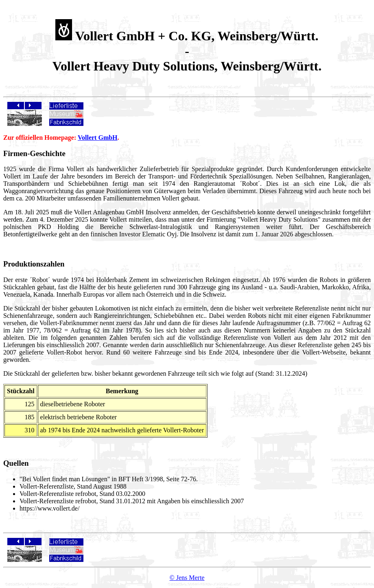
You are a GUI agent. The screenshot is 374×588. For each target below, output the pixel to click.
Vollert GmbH (98, 138)
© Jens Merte (187, 578)
